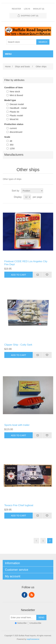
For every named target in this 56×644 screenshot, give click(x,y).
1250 (12, 148)
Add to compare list (37, 275)
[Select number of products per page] (27, 197)
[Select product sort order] (32, 191)
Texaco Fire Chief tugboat (19, 505)
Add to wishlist (47, 275)
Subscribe (22, 623)
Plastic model (16, 115)
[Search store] (22, 42)
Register (16, 9)
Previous (36, 541)
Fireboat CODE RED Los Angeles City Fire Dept (26, 263)
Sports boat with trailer (17, 425)
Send (41, 617)
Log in (27, 9)
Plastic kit (14, 112)
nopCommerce (33, 639)
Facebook (24, 595)
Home (8, 67)
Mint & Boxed (16, 95)
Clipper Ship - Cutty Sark (18, 345)
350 (12, 145)
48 (11, 141)
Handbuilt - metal (18, 108)
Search (43, 42)
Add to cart (19, 275)
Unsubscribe (36, 623)
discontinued (16, 132)
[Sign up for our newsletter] (23, 617)
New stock (15, 91)
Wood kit (14, 119)
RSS (32, 595)
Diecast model (17, 104)
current (13, 128)
